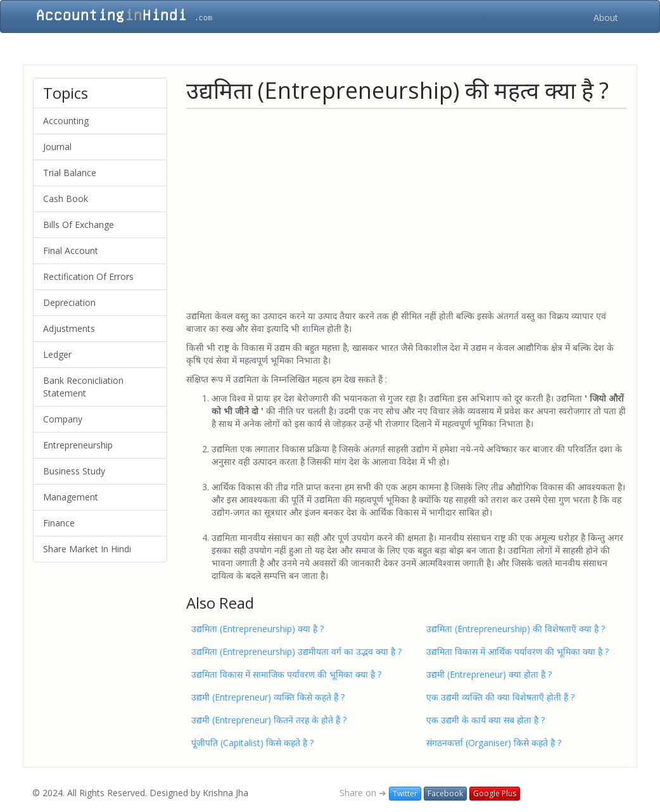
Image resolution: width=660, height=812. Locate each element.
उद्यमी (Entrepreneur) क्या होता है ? (489, 674)
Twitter (405, 793)
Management (71, 497)
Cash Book (66, 199)
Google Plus (495, 793)
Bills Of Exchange (79, 225)
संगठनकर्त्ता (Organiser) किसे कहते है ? (494, 743)
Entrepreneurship (78, 445)
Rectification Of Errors (88, 276)
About (606, 17)
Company (63, 419)
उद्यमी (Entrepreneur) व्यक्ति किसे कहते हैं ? (268, 697)
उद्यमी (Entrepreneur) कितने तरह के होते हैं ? (269, 720)
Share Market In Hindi (87, 549)
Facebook (445, 793)
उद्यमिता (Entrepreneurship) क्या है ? (257, 629)
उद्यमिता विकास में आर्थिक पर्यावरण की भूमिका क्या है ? (517, 651)
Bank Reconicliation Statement (83, 387)
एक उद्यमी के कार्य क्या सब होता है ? (485, 720)
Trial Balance (70, 173)
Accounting (66, 121)
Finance (59, 523)
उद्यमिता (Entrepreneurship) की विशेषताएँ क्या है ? (516, 629)
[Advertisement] (407, 208)
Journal (57, 147)
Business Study (74, 471)
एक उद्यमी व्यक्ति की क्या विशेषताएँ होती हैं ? (500, 697)
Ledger (57, 354)
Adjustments (69, 328)
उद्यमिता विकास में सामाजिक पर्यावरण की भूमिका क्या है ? (286, 674)
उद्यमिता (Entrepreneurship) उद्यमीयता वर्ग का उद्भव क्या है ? (296, 651)
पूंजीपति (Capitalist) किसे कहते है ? (252, 743)
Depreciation (69, 302)
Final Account (71, 251)
